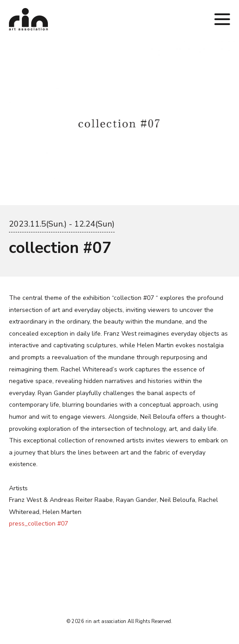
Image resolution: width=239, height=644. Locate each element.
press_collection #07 (38, 524)
